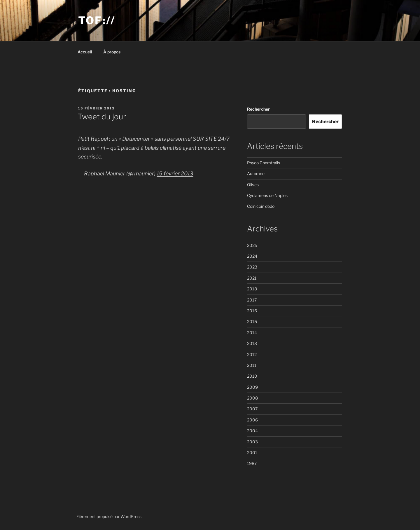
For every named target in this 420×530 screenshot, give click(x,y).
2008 (252, 398)
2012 (252, 354)
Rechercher (258, 109)
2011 (252, 365)
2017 (252, 300)
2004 (252, 431)
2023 (252, 267)
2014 (252, 333)
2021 (252, 278)
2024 (252, 256)
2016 (252, 311)
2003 (252, 442)
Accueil (85, 52)
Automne (256, 174)
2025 (252, 245)
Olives (253, 185)
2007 (252, 409)
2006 (252, 420)
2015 (252, 321)
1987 (252, 463)
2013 (252, 343)
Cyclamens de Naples (267, 195)
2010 (252, 376)
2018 (252, 289)
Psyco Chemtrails (264, 163)
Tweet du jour (102, 117)
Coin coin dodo (261, 206)
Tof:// (97, 20)
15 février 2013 (175, 174)
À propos (112, 52)
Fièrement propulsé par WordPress (109, 516)
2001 (252, 453)
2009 (252, 387)
